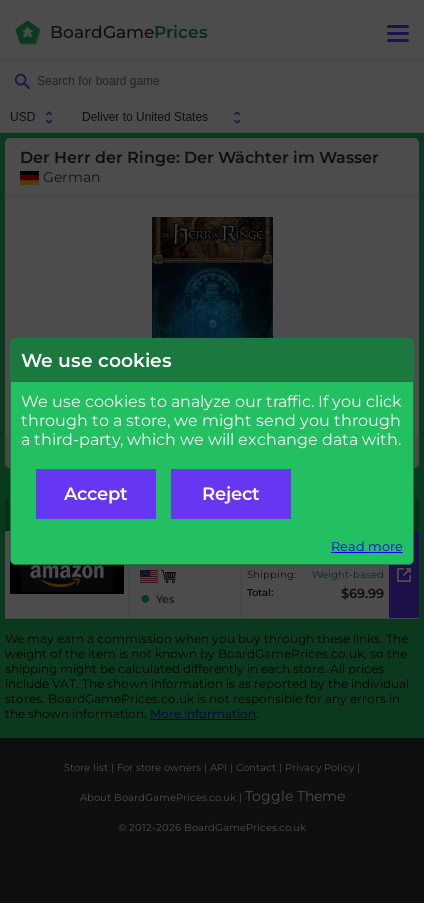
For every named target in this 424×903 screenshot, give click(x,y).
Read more (367, 546)
